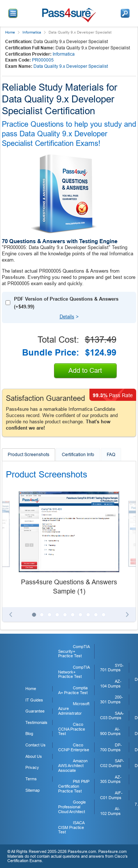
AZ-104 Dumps (111, 684)
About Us (34, 756)
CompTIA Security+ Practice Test (74, 651)
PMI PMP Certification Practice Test (74, 786)
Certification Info (78, 455)
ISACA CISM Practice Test (71, 827)
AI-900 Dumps (110, 731)
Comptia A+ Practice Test (73, 690)
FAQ (111, 455)
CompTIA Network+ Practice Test (74, 672)
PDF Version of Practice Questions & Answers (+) (66, 303)
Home (10, 32)
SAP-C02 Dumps (112, 763)
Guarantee (35, 711)
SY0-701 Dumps (112, 668)
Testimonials (36, 722)
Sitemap (33, 790)
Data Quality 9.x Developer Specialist (71, 66)
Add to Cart (85, 371)
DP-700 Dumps (111, 747)
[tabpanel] (69, 544)
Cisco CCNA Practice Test (72, 729)
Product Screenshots (29, 455)
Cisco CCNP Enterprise (74, 747)
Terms (31, 779)
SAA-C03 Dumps (112, 716)
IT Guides (34, 700)
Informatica (32, 32)
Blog (29, 734)
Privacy (32, 767)
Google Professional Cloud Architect (72, 807)
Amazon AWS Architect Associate (73, 765)
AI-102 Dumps (110, 811)
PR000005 (43, 60)
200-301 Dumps (112, 699)
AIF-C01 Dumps (111, 795)
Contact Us (36, 745)
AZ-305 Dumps (111, 779)
